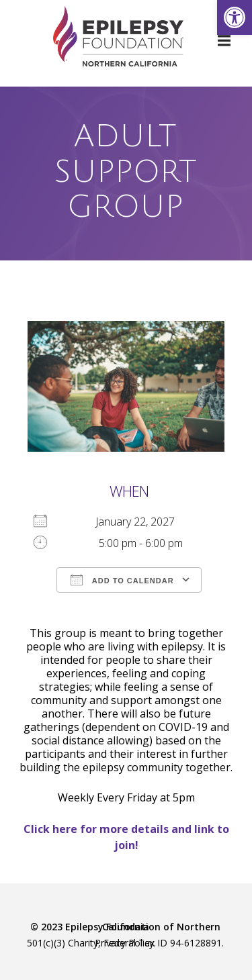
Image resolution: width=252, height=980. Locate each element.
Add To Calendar (122, 580)
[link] (235, 17)
